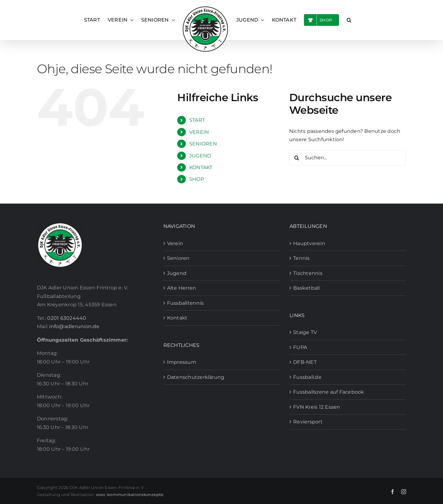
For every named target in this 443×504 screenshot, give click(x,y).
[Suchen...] (348, 158)
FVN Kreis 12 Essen (317, 407)
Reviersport (308, 422)
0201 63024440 (67, 318)
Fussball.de (307, 377)
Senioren (178, 258)
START (197, 120)
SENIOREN (203, 144)
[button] (349, 20)
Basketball (306, 288)
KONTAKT (201, 167)
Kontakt (177, 318)
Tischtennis (308, 273)
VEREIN (199, 132)
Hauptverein (309, 243)
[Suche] (297, 158)
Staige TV (305, 332)
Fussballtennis (185, 303)
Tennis (301, 258)
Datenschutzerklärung (196, 377)
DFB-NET (305, 362)
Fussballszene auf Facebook (329, 392)
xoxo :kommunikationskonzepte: (130, 494)
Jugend (177, 273)
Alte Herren (182, 288)
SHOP (197, 179)
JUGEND (200, 156)
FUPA (300, 347)
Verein (175, 243)
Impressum (182, 362)
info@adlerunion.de (74, 326)
